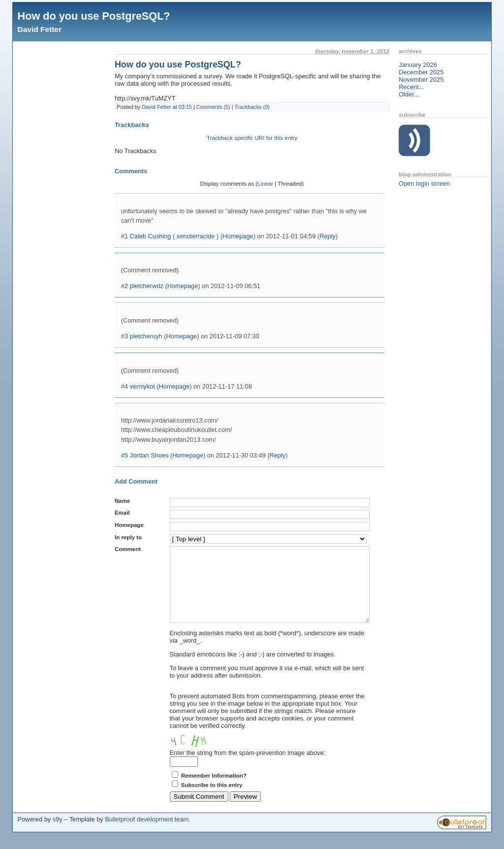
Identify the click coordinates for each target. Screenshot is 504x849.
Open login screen (424, 183)
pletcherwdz (147, 286)
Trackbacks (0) (252, 107)
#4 (125, 386)
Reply (328, 236)
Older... (409, 94)
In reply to (128, 537)
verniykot (142, 386)
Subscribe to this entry (212, 800)
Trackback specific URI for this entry (252, 138)
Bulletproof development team (147, 834)
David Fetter (40, 29)
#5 (125, 455)
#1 (125, 236)
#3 (125, 336)
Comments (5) (213, 107)
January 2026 (418, 65)
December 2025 (421, 72)
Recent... (411, 87)
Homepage (238, 236)
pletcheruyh (146, 336)
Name (122, 501)
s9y (58, 834)
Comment (128, 549)
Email (122, 513)
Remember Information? (214, 790)
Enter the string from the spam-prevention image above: (248, 767)
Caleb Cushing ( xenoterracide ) (174, 236)
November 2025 (421, 80)
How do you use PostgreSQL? (94, 16)
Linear (265, 184)
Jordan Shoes (149, 455)
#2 (125, 286)
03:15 (185, 107)
